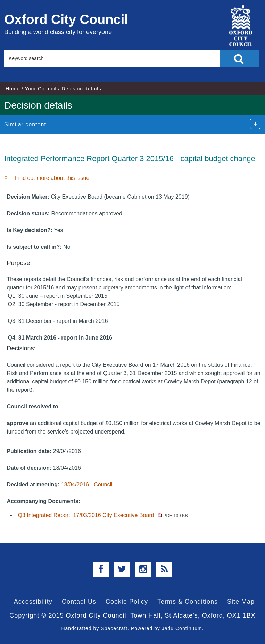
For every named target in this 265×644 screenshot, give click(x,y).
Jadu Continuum (182, 628)
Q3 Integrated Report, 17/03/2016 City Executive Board (103, 515)
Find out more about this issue (52, 178)
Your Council (41, 89)
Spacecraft (114, 628)
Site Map (241, 602)
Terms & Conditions (188, 602)
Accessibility (33, 602)
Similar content (25, 124)
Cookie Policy (127, 602)
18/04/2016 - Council (87, 484)
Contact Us (79, 602)
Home (13, 89)
